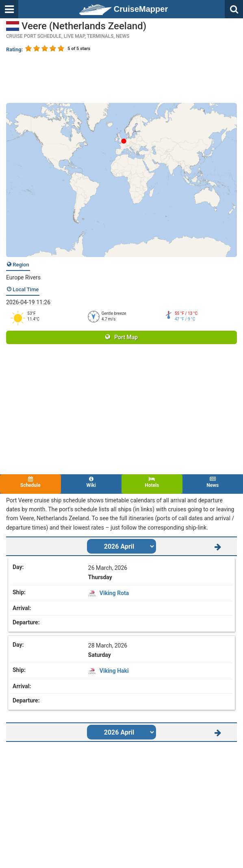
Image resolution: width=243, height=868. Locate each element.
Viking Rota (114, 593)
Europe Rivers (23, 277)
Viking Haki (114, 671)
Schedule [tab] (30, 482)
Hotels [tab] (152, 482)
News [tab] (213, 482)
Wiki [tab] (91, 482)
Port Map (121, 337)
